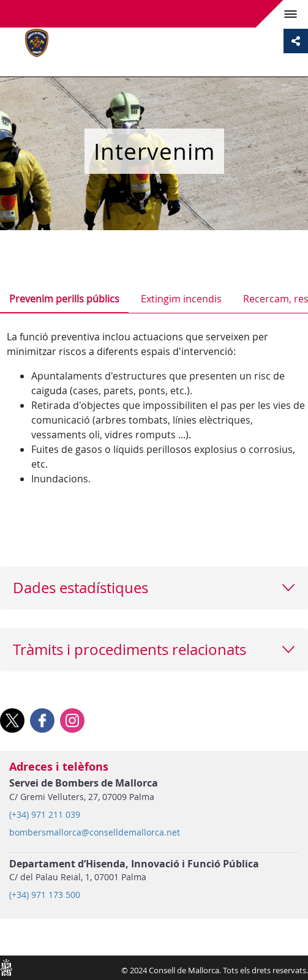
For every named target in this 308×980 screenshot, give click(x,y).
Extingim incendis (181, 299)
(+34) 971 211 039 (45, 815)
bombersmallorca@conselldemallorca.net (95, 832)
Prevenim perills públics (64, 299)
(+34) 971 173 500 (45, 895)
